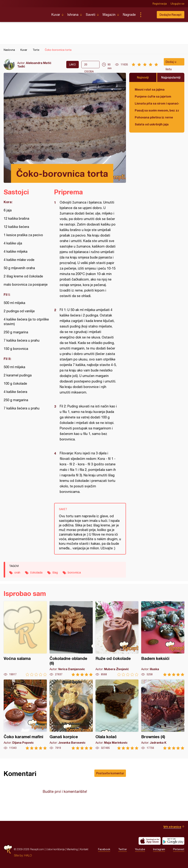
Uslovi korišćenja (55, 849)
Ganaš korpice (71, 715)
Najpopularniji (171, 77)
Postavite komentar (110, 773)
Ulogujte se (177, 4)
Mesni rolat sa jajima (150, 89)
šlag (55, 572)
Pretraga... (148, 15)
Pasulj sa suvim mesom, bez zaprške (157, 110)
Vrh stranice (172, 827)
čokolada (36, 572)
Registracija (160, 4)
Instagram (159, 849)
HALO (28, 855)
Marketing (72, 849)
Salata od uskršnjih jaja (152, 124)
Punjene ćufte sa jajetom (153, 96)
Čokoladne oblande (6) (71, 639)
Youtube (140, 849)
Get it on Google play (173, 841)
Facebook (104, 849)
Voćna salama (25, 639)
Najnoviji (143, 77)
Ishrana (73, 15)
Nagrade (129, 15)
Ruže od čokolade (117, 639)
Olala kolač (117, 715)
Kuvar (56, 15)
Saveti (91, 15)
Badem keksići (163, 639)
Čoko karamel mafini (25, 715)
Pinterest (179, 849)
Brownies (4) (163, 715)
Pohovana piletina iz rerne (154, 117)
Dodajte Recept (171, 15)
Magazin (109, 15)
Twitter (123, 849)
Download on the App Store (150, 841)
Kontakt (84, 849)
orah (17, 572)
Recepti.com (25, 13)
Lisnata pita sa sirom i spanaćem (157, 103)
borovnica (74, 572)
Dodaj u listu (171, 63)
